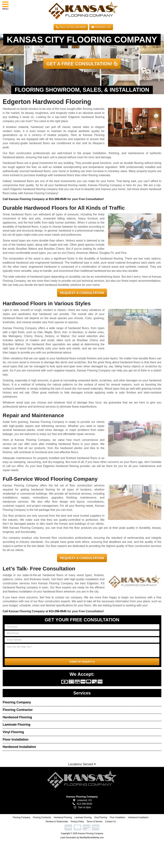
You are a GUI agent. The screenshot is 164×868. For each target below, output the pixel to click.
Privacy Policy (77, 822)
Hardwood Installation (19, 747)
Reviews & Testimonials (57, 822)
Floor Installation (16, 739)
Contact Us (101, 27)
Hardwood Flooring (17, 717)
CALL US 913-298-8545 (71, 27)
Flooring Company (17, 702)
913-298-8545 (58, 199)
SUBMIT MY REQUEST (82, 662)
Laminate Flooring (17, 725)
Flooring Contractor (18, 710)
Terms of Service (94, 822)
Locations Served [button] (82, 764)
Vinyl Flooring (13, 732)
